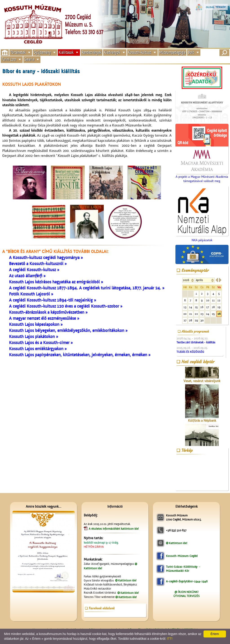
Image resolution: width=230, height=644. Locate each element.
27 (185, 320)
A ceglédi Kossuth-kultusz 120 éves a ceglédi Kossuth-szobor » (66, 306)
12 (219, 300)
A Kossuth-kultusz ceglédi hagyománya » (46, 258)
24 (208, 314)
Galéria (29, 60)
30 (202, 320)
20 (185, 314)
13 (185, 307)
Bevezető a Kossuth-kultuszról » (38, 264)
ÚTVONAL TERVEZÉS (187, 596)
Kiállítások (66, 52)
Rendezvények (92, 52)
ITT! (170, 639)
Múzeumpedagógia (172, 52)
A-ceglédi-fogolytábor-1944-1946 (187, 581)
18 (213, 307)
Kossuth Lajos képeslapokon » (36, 324)
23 (202, 314)
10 (208, 300)
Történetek (18, 52)
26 (219, 314)
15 (196, 307)
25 (213, 314)
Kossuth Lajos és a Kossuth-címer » (41, 343)
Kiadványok (112, 52)
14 (191, 307)
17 (208, 307)
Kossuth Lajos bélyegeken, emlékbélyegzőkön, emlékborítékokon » (68, 331)
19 (219, 307)
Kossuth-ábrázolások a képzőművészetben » (48, 312)
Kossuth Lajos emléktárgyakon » (38, 349)
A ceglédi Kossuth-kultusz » (34, 270)
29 (196, 320)
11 (213, 300)
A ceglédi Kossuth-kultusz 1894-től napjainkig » (53, 300)
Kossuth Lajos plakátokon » (34, 337)
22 (196, 314)
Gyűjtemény (42, 52)
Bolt (191, 52)
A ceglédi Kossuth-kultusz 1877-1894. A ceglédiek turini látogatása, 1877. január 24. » (87, 288)
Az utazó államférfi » (27, 276)
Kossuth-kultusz (140, 52)
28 (190, 320)
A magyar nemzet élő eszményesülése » (44, 318)
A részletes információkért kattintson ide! (114, 529)
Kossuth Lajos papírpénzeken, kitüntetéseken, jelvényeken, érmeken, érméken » (80, 355)
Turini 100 (9, 60)
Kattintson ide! (127, 580)
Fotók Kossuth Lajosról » (31, 294)
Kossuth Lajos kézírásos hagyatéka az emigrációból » (56, 282)
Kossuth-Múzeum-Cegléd (182, 556)
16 (202, 307)
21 (191, 314)
